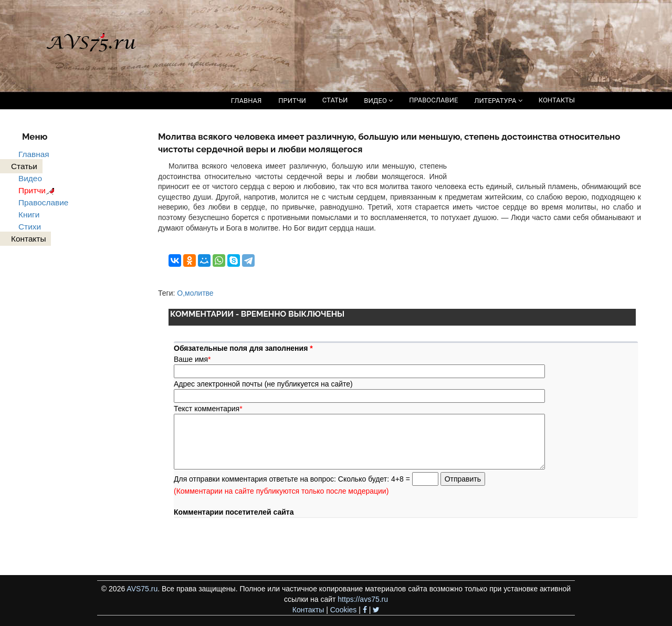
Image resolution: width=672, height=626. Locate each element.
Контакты (308, 610)
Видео (30, 178)
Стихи (30, 227)
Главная (34, 154)
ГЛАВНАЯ (246, 101)
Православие (43, 202)
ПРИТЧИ (292, 101)
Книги (29, 215)
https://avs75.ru (363, 599)
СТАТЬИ (335, 100)
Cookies (344, 610)
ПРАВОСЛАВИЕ (433, 100)
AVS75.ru (142, 589)
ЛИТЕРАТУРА (498, 101)
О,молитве (195, 293)
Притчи (38, 190)
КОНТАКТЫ (557, 100)
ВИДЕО (378, 101)
